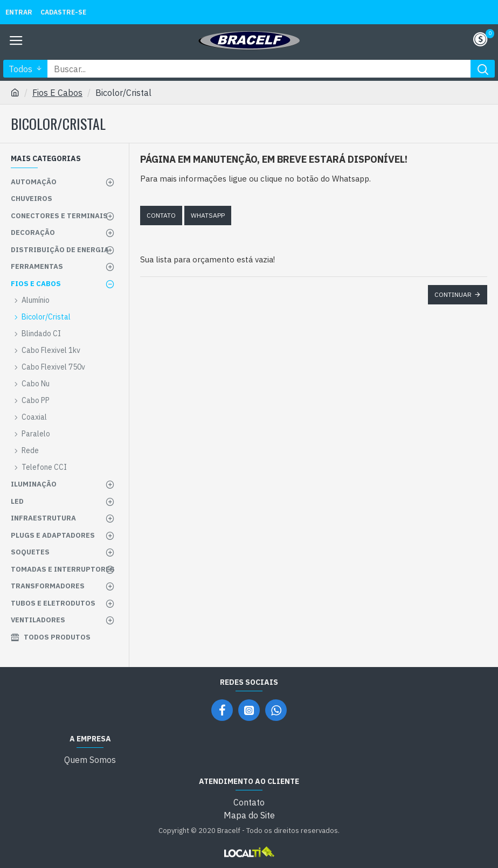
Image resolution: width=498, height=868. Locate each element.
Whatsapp (208, 215)
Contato (161, 215)
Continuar (453, 294)
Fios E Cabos (57, 93)
